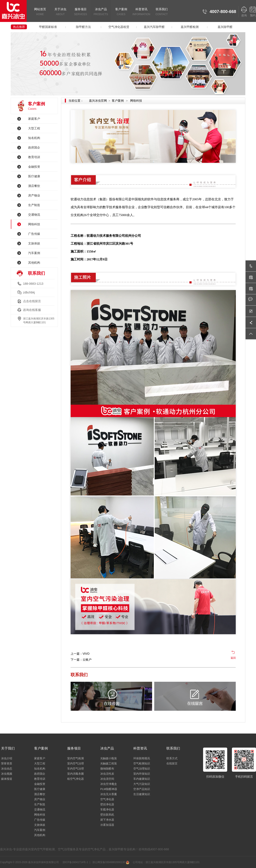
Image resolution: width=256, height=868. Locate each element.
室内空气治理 (76, 763)
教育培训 (34, 157)
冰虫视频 (7, 774)
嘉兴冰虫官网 (98, 101)
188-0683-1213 (33, 284)
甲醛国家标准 (48, 27)
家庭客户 (34, 119)
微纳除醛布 (107, 769)
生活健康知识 (142, 794)
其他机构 (34, 263)
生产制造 (34, 205)
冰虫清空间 (107, 779)
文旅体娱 (34, 243)
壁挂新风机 (107, 815)
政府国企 (34, 147)
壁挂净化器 (107, 804)
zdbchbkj (29, 292)
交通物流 (34, 215)
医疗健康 (34, 176)
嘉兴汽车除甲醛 (154, 27)
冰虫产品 (101, 12)
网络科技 (34, 224)
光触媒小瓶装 (109, 758)
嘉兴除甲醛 (225, 27)
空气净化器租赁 (119, 27)
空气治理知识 (142, 769)
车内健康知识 (142, 779)
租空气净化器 (76, 779)
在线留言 (172, 763)
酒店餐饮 (34, 186)
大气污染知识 (142, 784)
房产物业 (34, 195)
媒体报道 (7, 779)
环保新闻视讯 (142, 758)
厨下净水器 (107, 820)
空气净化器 (107, 799)
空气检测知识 (142, 763)
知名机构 (34, 138)
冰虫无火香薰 (109, 794)
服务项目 (81, 12)
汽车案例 (34, 253)
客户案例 (121, 12)
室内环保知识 (142, 774)
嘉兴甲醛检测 (190, 27)
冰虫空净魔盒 (109, 784)
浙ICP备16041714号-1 (75, 862)
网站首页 (40, 12)
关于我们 (8, 748)
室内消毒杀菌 (76, 774)
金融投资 (34, 167)
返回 (233, 658)
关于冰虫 (60, 12)
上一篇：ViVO (80, 654)
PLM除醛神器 (109, 789)
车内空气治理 (76, 769)
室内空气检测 (76, 758)
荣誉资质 (7, 763)
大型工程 (34, 128)
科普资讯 (141, 12)
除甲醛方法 (83, 27)
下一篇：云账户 (81, 660)
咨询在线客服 (32, 310)
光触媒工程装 (109, 763)
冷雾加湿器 (107, 825)
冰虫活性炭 (107, 774)
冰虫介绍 (7, 758)
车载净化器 (107, 810)
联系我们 (162, 12)
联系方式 (172, 758)
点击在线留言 (32, 301)
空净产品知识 (142, 789)
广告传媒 (34, 234)
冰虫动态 (7, 769)
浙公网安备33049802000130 (110, 862)
